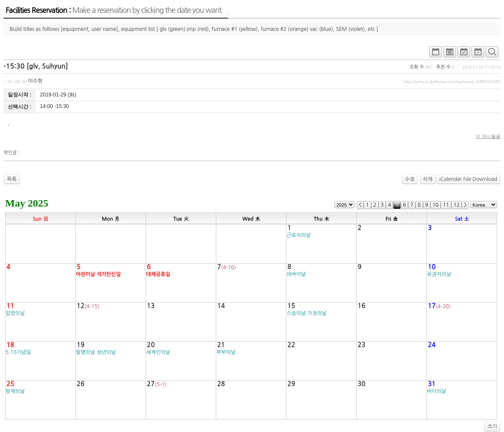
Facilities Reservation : (113, 10)
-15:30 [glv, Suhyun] (36, 66)
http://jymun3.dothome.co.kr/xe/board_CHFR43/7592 (452, 82)
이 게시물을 (488, 136)
